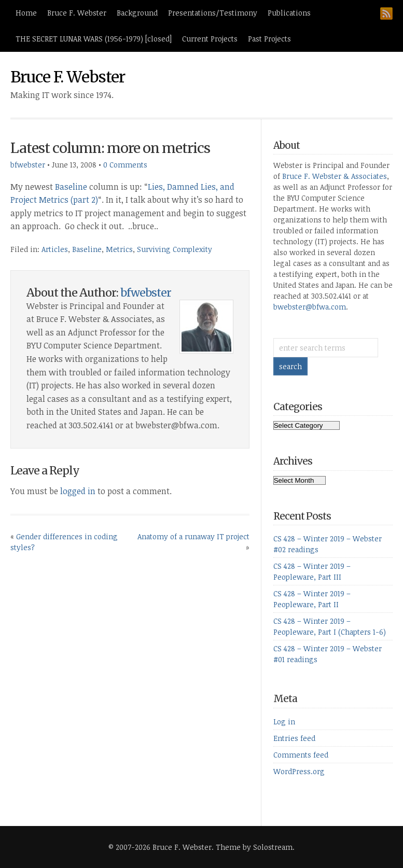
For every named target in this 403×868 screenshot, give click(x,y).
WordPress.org (299, 771)
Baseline (71, 187)
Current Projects (210, 39)
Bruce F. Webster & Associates (335, 176)
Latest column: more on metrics (110, 148)
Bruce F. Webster (77, 13)
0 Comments (125, 165)
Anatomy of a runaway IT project (193, 536)
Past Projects (269, 39)
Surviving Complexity (175, 249)
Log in (284, 722)
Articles (55, 249)
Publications (289, 13)
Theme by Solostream (254, 847)
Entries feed (294, 738)
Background (137, 13)
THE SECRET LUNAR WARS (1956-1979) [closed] (94, 39)
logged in (78, 491)
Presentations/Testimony (213, 13)
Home (26, 13)
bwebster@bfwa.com (310, 307)
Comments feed (301, 755)
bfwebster (28, 165)
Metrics (119, 249)
